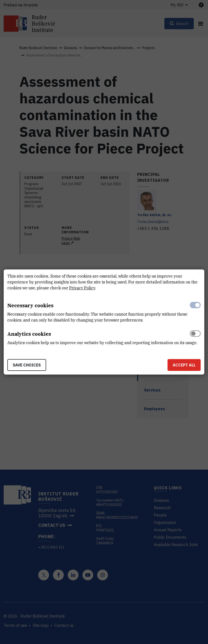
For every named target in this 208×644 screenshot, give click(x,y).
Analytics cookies (29, 334)
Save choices (27, 365)
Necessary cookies (30, 305)
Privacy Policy (82, 288)
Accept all (184, 365)
